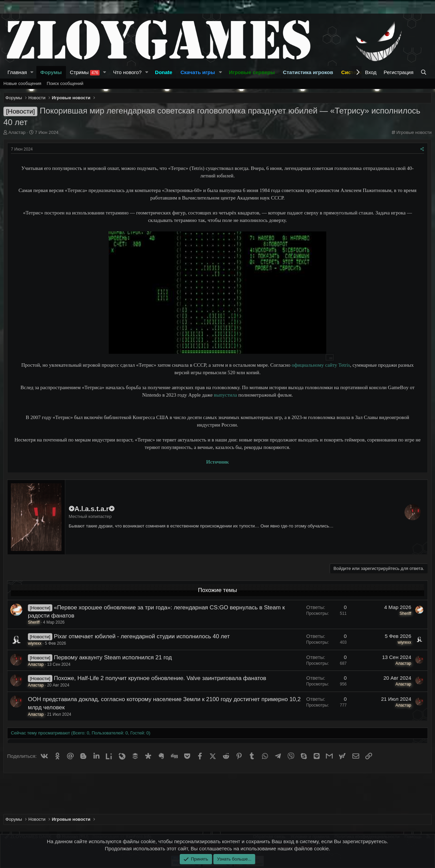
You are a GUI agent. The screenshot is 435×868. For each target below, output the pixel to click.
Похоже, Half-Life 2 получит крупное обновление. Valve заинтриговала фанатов (160, 678)
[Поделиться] (422, 149)
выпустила (225, 395)
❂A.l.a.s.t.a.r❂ (92, 509)
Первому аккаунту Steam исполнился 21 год (113, 657)
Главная (17, 72)
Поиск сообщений (65, 83)
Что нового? (127, 72)
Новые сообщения (22, 83)
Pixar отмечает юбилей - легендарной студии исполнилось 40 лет (142, 636)
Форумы (51, 72)
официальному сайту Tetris (321, 365)
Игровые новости (414, 132)
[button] (32, 72)
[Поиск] (424, 72)
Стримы (85, 72)
